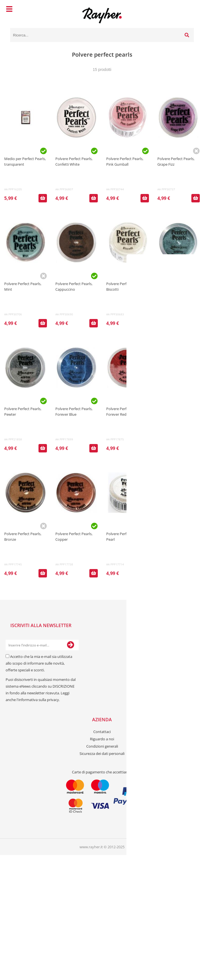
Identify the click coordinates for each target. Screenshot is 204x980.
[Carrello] (188, 10)
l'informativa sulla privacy (38, 700)
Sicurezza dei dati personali (102, 754)
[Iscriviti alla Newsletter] (71, 645)
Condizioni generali (102, 746)
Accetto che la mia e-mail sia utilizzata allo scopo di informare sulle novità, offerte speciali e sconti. (39, 663)
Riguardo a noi (102, 739)
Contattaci (102, 732)
